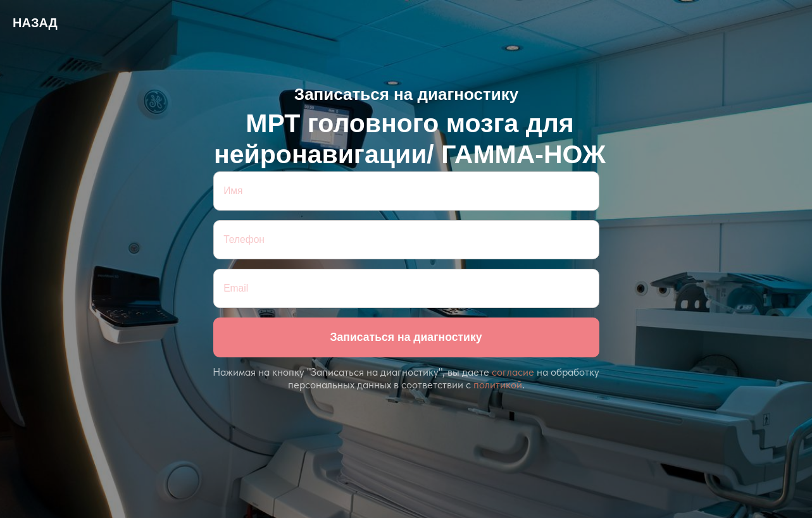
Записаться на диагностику (406, 337)
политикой (498, 385)
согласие (513, 372)
